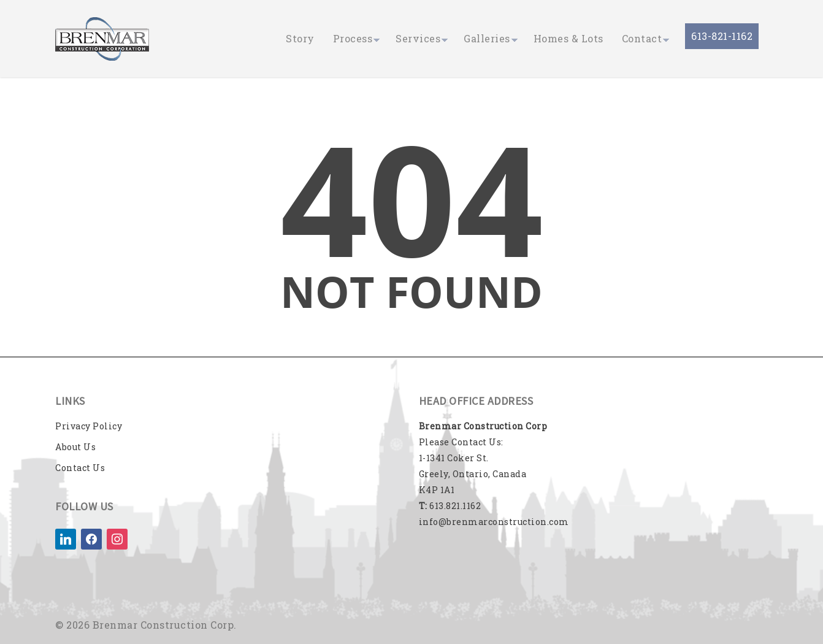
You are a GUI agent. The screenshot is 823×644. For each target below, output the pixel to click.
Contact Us (80, 468)
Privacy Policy (89, 426)
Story (300, 38)
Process (353, 38)
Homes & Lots (568, 38)
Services (418, 38)
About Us (75, 447)
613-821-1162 (722, 36)
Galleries (487, 38)
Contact (642, 38)
